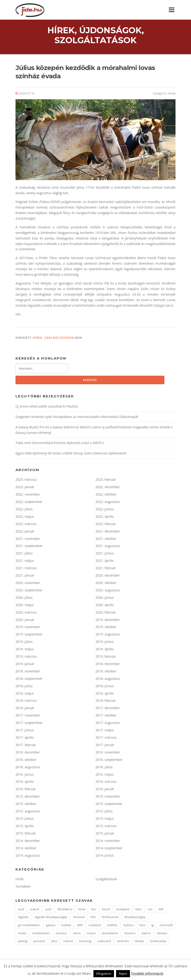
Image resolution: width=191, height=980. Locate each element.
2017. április (25, 738)
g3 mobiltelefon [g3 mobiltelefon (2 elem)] (29, 926)
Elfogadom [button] (104, 974)
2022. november (28, 495)
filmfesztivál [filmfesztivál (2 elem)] (110, 918)
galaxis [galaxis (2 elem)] (51, 926)
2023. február (106, 480)
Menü (171, 10)
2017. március (106, 738)
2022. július (24, 510)
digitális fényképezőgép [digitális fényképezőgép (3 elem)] (51, 918)
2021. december (108, 532)
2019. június (105, 643)
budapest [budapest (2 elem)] (123, 910)
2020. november (28, 584)
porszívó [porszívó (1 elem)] (39, 942)
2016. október (26, 761)
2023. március (26, 480)
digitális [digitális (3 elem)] (23, 918)
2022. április (105, 517)
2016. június (25, 775)
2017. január (105, 746)
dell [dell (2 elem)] (161, 910)
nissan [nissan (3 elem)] (91, 934)
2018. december (108, 665)
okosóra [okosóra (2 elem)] (130, 934)
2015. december (28, 797)
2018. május (25, 694)
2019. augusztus (108, 635)
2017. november (28, 716)
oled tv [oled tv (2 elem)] (146, 934)
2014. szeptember (109, 849)
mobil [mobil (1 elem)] (22, 934)
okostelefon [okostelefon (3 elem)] (110, 934)
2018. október (106, 672)
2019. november (28, 628)
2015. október (26, 805)
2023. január (25, 488)
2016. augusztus (28, 768)
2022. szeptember (29, 503)
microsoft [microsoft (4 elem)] (166, 926)
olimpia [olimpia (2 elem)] (162, 934)
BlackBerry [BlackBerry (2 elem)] (65, 910)
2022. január (25, 532)
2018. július (24, 687)
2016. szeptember (109, 761)
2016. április (25, 783)
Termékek (23, 888)
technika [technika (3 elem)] (123, 942)
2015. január (105, 834)
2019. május (25, 650)
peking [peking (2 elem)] (23, 942)
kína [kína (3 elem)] (142, 926)
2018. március (26, 702)
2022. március (26, 525)
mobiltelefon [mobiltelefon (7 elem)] (41, 934)
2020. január (25, 621)
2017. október (106, 716)
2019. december (108, 621)
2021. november (28, 540)
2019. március (26, 657)
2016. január (105, 790)
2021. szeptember (29, 547)
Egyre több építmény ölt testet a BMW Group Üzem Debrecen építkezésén (71, 454)
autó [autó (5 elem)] (48, 910)
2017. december (108, 709)
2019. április (105, 650)
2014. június (105, 856)
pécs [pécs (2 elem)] (54, 942)
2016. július (104, 768)
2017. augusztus (108, 724)
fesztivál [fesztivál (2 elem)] (79, 918)
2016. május (105, 775)
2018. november (28, 672)
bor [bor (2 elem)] (94, 910)
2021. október (106, 540)
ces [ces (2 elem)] (150, 910)
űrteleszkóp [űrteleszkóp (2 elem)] (158, 942)
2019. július (24, 643)
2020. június (105, 598)
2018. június (105, 687)
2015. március (106, 827)
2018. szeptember (29, 679)
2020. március (26, 613)
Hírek (172, 94)
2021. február (106, 569)
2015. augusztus (28, 812)
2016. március (106, 783)
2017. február (26, 746)
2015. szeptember (109, 805)
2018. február (106, 702)
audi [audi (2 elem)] (21, 910)
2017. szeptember (29, 724)
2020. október (106, 584)
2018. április (105, 694)
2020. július (24, 598)
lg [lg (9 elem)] (152, 926)
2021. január (25, 576)
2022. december (108, 488)
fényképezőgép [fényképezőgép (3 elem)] (135, 918)
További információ (147, 973)
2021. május (25, 561)
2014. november (108, 842)
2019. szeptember (29, 635)
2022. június (105, 510)
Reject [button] (123, 974)
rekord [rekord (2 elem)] (68, 942)
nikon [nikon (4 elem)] (77, 934)
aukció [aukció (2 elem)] (35, 910)
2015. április (25, 827)
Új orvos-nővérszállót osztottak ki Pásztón (47, 407)
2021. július (24, 554)
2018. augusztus (108, 679)
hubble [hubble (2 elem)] (66, 926)
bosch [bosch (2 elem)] (106, 910)
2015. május (105, 819)
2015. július (104, 812)
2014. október (26, 849)
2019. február (106, 657)
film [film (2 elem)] (93, 918)
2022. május (25, 517)
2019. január (25, 665)
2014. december (28, 842)
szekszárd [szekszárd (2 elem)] (104, 942)
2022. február (106, 525)
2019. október (106, 628)
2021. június (105, 554)
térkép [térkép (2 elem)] (139, 942)
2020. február (106, 613)
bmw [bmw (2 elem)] (82, 910)
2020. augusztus (108, 591)
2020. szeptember (29, 591)
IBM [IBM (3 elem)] (80, 926)
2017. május (105, 731)
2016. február (26, 790)
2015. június (25, 819)
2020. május (25, 606)
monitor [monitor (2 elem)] (61, 934)
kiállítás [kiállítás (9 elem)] (112, 926)
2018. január (25, 709)
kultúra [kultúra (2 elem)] (128, 926)
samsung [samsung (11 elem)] (85, 942)
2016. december (28, 753)
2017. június (25, 731)
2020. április (105, 606)
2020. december (108, 576)
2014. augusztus (28, 856)
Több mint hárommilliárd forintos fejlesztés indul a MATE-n (60, 444)
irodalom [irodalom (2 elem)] (95, 926)
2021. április (105, 561)
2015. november (108, 797)
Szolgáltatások (59, 338)
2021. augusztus (108, 547)
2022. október (106, 495)
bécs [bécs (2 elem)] (139, 910)
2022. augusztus (108, 503)
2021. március (26, 569)
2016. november (108, 753)
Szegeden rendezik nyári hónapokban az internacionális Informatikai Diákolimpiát (77, 418)
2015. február (26, 834)
